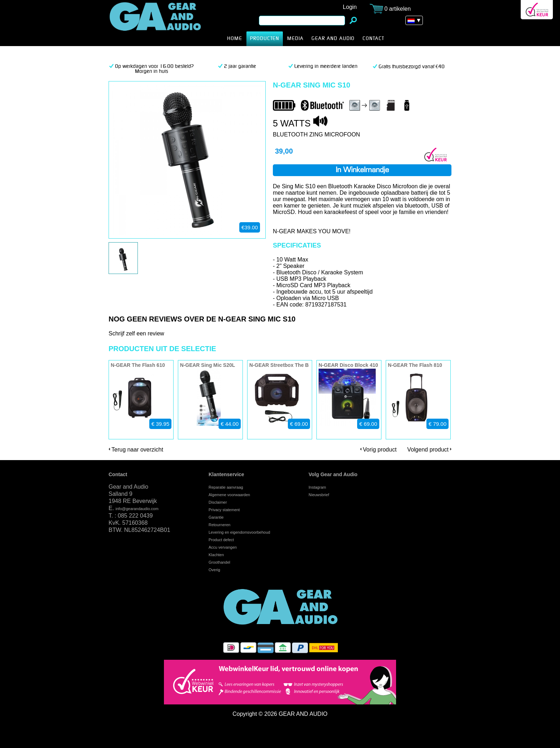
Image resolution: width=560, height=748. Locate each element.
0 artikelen (397, 9)
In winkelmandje (362, 170)
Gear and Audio (333, 39)
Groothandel (219, 562)
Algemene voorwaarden (229, 495)
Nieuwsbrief (319, 495)
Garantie (216, 517)
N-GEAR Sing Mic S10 (166, 23)
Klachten (216, 555)
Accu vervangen (223, 547)
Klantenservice (226, 474)
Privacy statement (224, 510)
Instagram (317, 487)
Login (350, 7)
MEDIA (295, 39)
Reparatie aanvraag (226, 487)
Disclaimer (218, 502)
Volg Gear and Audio (333, 474)
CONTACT (373, 39)
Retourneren (219, 525)
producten (265, 39)
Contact (118, 474)
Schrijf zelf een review (136, 333)
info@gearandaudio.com (137, 509)
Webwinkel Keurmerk (537, 10)
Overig (214, 570)
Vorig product (380, 450)
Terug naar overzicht (137, 450)
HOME (235, 39)
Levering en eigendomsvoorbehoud (239, 532)
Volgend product (428, 450)
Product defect (221, 540)
